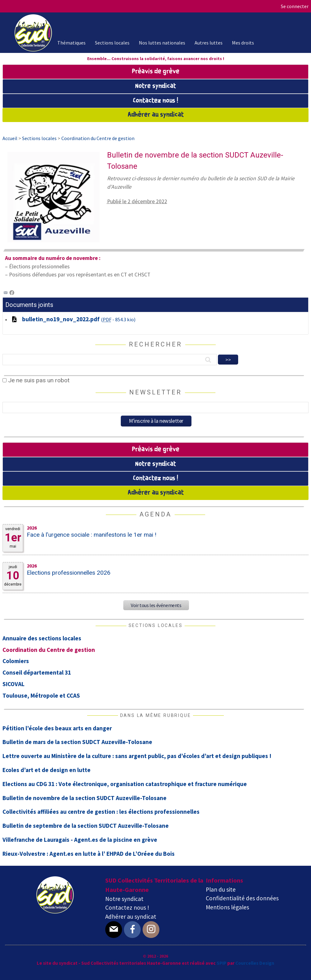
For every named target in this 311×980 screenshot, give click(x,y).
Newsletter (155, 392)
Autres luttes (209, 43)
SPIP (221, 963)
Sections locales (112, 43)
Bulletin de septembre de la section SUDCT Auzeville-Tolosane (86, 826)
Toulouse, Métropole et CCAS (41, 695)
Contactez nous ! (155, 101)
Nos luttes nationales (162, 43)
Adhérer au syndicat (156, 115)
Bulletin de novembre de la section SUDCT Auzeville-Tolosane (85, 798)
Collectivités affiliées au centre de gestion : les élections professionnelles (101, 812)
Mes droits (243, 43)
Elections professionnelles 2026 (69, 573)
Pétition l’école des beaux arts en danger (57, 728)
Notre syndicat (155, 86)
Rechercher (155, 344)
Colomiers (16, 661)
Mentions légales (227, 907)
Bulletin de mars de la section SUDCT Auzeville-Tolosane (77, 742)
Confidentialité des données (242, 898)
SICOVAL (14, 684)
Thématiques (71, 43)
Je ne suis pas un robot (36, 380)
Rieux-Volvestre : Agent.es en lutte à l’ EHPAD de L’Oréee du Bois (89, 854)
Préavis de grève (156, 72)
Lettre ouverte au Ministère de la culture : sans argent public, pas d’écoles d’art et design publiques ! (137, 756)
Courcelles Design (255, 963)
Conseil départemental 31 (37, 672)
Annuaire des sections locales (42, 638)
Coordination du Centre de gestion (49, 650)
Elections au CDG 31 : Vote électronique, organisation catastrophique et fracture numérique (125, 784)
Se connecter (295, 6)
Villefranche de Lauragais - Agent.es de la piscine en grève (80, 840)
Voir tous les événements (156, 605)
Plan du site (221, 889)
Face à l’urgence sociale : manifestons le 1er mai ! (92, 535)
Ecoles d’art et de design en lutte (47, 770)
